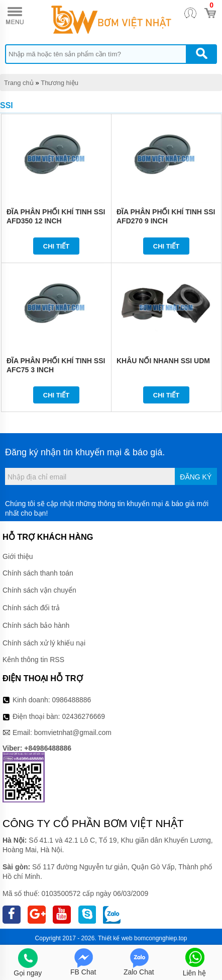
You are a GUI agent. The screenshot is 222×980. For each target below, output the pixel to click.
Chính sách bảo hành (36, 625)
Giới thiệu (18, 556)
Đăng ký (196, 477)
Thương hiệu (60, 83)
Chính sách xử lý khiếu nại (44, 643)
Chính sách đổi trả (31, 608)
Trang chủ (19, 83)
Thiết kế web (115, 938)
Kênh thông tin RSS (33, 660)
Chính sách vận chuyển (39, 590)
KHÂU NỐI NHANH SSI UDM (163, 361)
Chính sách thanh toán (38, 573)
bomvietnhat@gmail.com (73, 732)
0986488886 (72, 700)
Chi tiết (57, 246)
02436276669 (83, 716)
